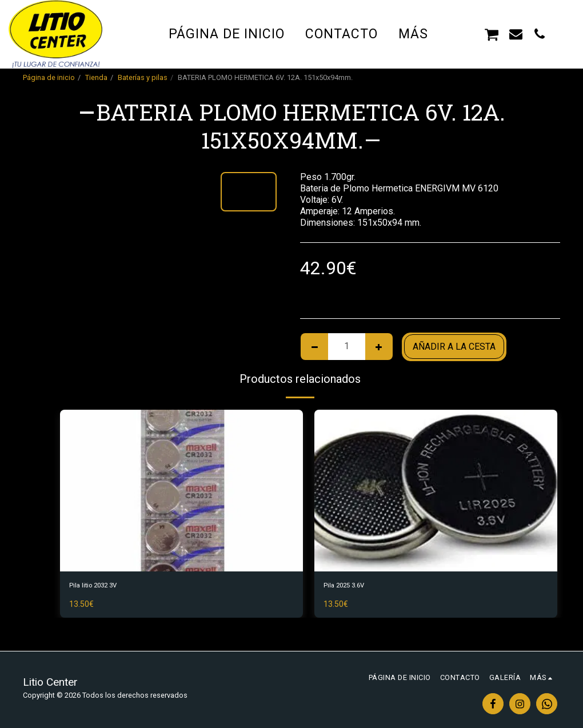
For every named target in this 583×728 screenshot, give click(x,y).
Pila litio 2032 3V (103, 587)
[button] (468, 34)
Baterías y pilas (143, 77)
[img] (181, 491)
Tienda (96, 77)
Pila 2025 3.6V (353, 587)
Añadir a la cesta (454, 347)
